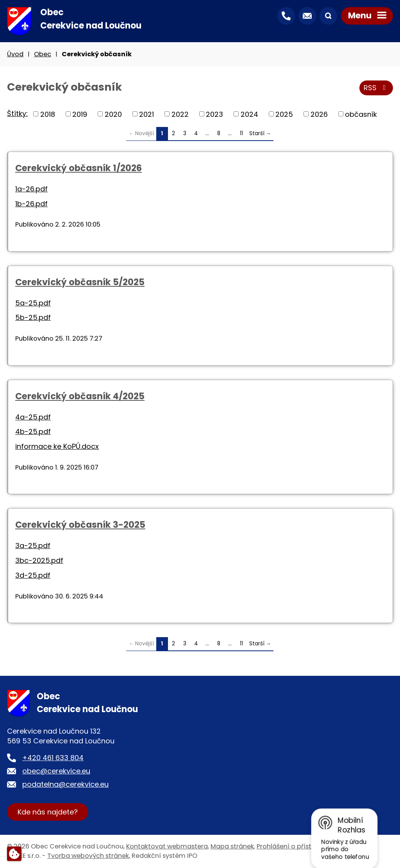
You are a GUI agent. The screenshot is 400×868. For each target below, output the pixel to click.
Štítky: (17, 113)
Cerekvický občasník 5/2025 (80, 282)
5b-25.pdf (33, 317)
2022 (180, 114)
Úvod (15, 54)
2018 (48, 114)
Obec (43, 54)
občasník (361, 114)
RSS (376, 88)
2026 (319, 114)
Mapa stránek (232, 846)
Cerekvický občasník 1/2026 (79, 168)
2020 (113, 114)
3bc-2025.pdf (39, 560)
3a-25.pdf (33, 546)
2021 (146, 114)
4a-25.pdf (33, 417)
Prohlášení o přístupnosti (296, 846)
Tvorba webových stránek (88, 856)
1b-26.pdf (31, 204)
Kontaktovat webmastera (167, 846)
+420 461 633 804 (53, 758)
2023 (214, 114)
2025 (284, 114)
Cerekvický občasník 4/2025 (80, 396)
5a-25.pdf (33, 303)
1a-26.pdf (31, 189)
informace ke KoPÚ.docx (57, 446)
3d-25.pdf (33, 575)
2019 (80, 114)
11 (241, 133)
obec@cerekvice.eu (56, 771)
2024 (249, 114)
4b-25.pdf (33, 431)
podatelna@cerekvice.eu (65, 784)
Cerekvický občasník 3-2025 (80, 525)
